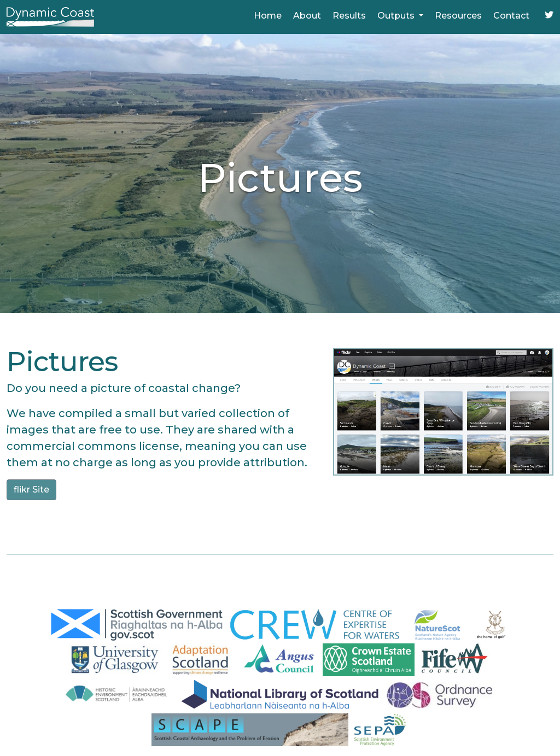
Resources (458, 16)
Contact (511, 16)
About (307, 16)
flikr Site (31, 490)
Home (268, 16)
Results (349, 16)
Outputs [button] (397, 16)
